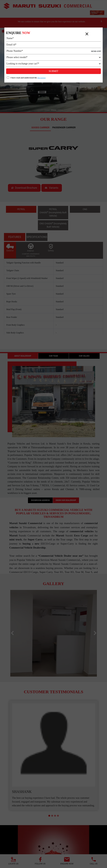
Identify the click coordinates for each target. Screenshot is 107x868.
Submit (53, 71)
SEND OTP (96, 51)
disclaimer (42, 78)
